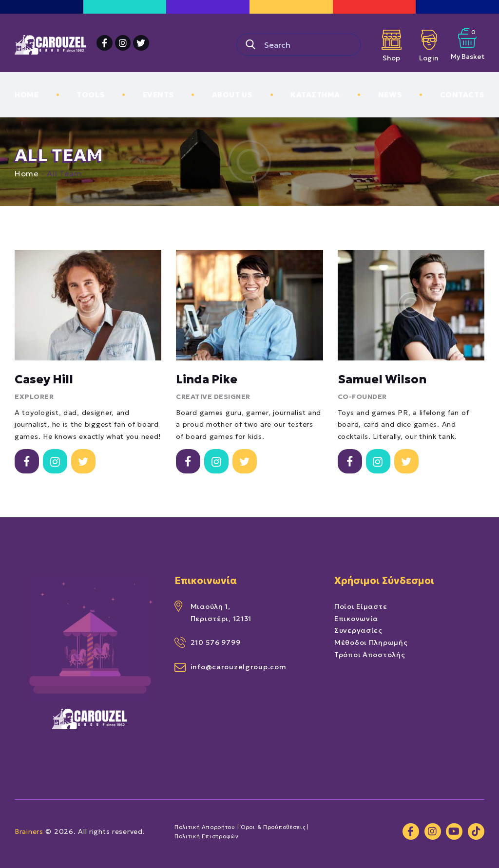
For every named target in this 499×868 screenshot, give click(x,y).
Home (27, 173)
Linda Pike (207, 379)
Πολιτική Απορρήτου (205, 827)
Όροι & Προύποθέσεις (273, 827)
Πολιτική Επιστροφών (207, 836)
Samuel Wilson (382, 379)
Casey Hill (44, 379)
